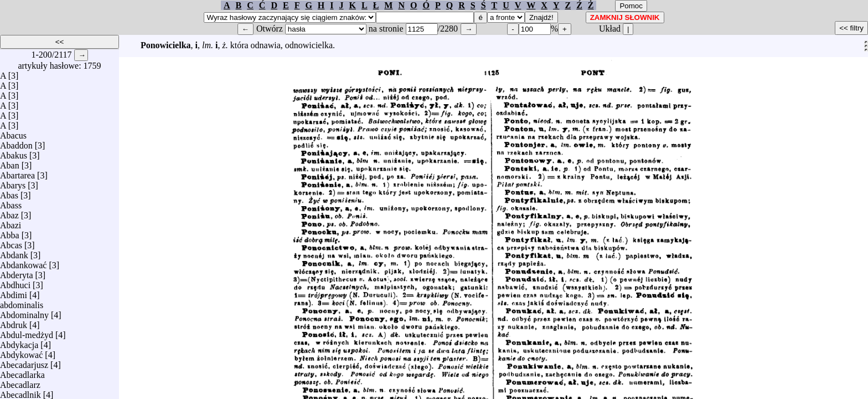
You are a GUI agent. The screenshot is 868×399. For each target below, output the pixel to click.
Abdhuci (15, 282)
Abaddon (16, 143)
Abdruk (14, 322)
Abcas (11, 242)
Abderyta (17, 272)
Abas (9, 193)
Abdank (14, 252)
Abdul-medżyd (27, 332)
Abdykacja (19, 342)
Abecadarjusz (24, 362)
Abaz (9, 213)
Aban (10, 163)
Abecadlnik (20, 392)
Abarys (13, 183)
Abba (10, 232)
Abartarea (17, 173)
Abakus (14, 153)
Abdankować (23, 262)
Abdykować (21, 352)
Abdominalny (24, 312)
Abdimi (14, 292)
